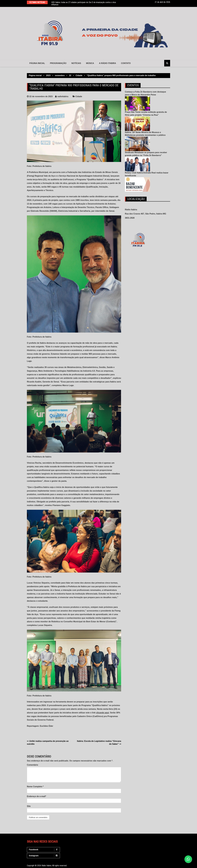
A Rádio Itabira (107, 63)
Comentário (32, 765)
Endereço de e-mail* (36, 796)
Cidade (79, 96)
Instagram (44, 856)
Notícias (76, 63)
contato (126, 63)
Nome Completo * (35, 787)
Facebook (44, 850)
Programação (58, 63)
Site (29, 806)
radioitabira (63, 96)
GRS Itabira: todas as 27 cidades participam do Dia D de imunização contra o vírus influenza (84, 3)
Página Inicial (37, 63)
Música (90, 63)
